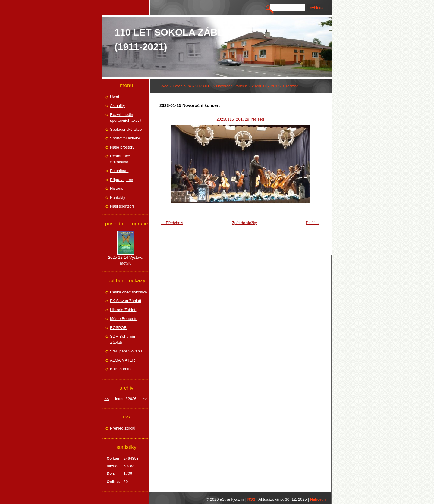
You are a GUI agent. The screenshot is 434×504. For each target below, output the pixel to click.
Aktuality (117, 106)
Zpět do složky (245, 223)
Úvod (164, 86)
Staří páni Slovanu (126, 351)
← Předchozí (172, 223)
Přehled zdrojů (123, 428)
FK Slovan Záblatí (126, 301)
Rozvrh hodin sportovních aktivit (126, 118)
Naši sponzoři (122, 206)
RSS (252, 499)
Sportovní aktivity (125, 138)
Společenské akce (126, 129)
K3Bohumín (120, 369)
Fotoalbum (182, 86)
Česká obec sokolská (129, 292)
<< (107, 399)
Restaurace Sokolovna (120, 159)
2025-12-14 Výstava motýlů (126, 260)
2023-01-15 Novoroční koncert (221, 86)
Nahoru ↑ (318, 499)
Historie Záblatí (123, 310)
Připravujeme (122, 180)
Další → (313, 223)
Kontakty (118, 197)
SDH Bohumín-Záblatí (123, 339)
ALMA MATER (123, 360)
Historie (117, 188)
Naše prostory (122, 147)
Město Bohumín (124, 319)
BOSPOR (118, 328)
